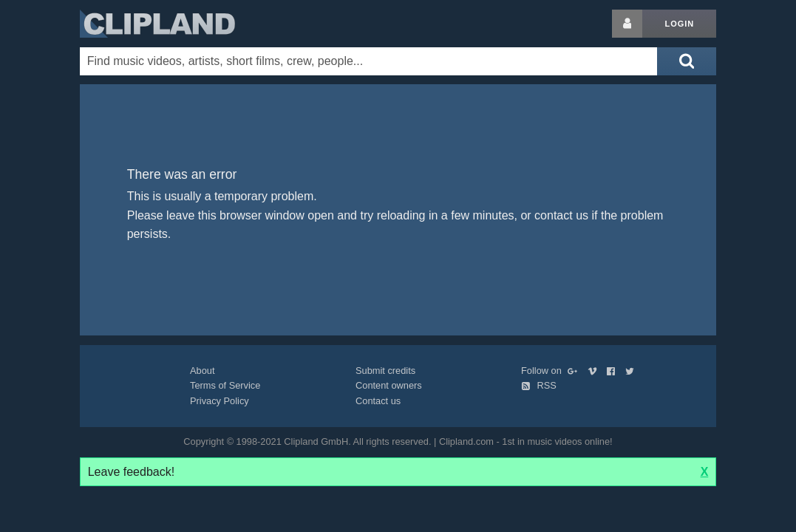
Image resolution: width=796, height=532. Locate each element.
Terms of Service (225, 385)
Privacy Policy (220, 401)
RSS (539, 385)
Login (679, 24)
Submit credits (385, 371)
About (202, 371)
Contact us (378, 401)
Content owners (389, 385)
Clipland (157, 24)
